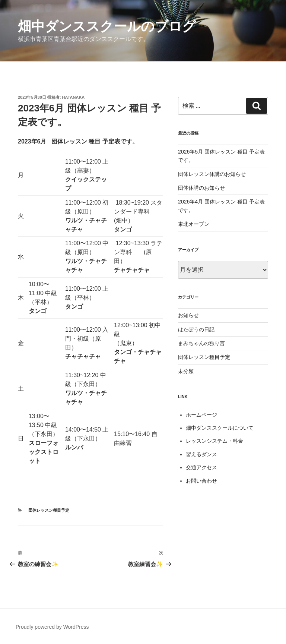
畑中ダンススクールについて (220, 428)
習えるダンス (201, 454)
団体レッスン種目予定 (49, 510)
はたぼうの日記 (196, 329)
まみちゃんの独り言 (201, 343)
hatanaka (74, 97)
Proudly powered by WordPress (52, 627)
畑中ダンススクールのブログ (107, 26)
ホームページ (201, 415)
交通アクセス (201, 467)
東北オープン (194, 224)
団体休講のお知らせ (201, 188)
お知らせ (188, 315)
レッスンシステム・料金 (214, 441)
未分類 (186, 371)
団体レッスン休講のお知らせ (212, 174)
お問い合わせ (201, 481)
